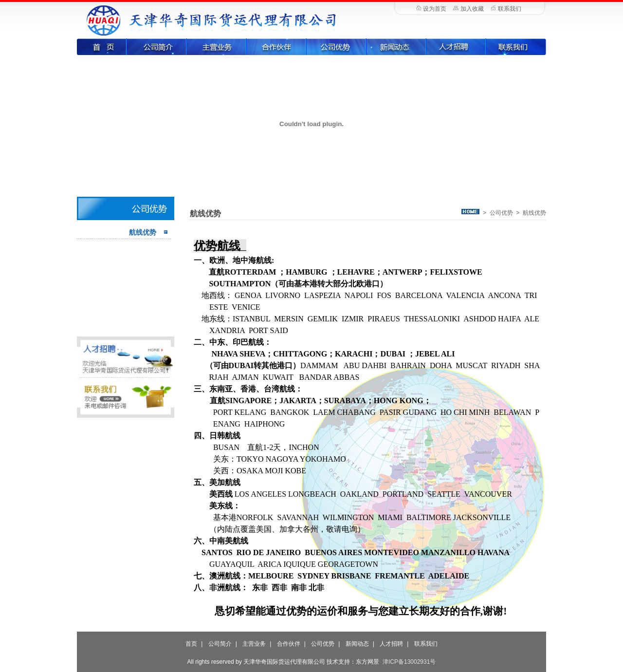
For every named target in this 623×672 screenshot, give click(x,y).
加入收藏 (472, 9)
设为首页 (435, 9)
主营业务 (217, 47)
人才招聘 (456, 47)
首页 (102, 47)
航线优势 (143, 232)
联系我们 (510, 9)
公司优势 (337, 47)
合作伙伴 (277, 47)
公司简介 (157, 47)
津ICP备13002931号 (409, 662)
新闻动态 (396, 47)
